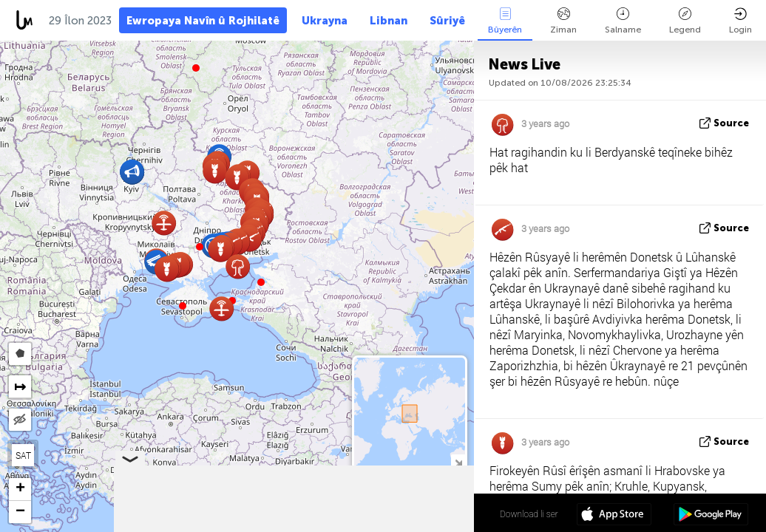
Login (740, 21)
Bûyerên (505, 21)
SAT (23, 455)
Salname (623, 21)
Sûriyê (447, 21)
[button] (200, 247)
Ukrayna (325, 21)
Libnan (389, 21)
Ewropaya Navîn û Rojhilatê (203, 21)
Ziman (563, 21)
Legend (685, 21)
